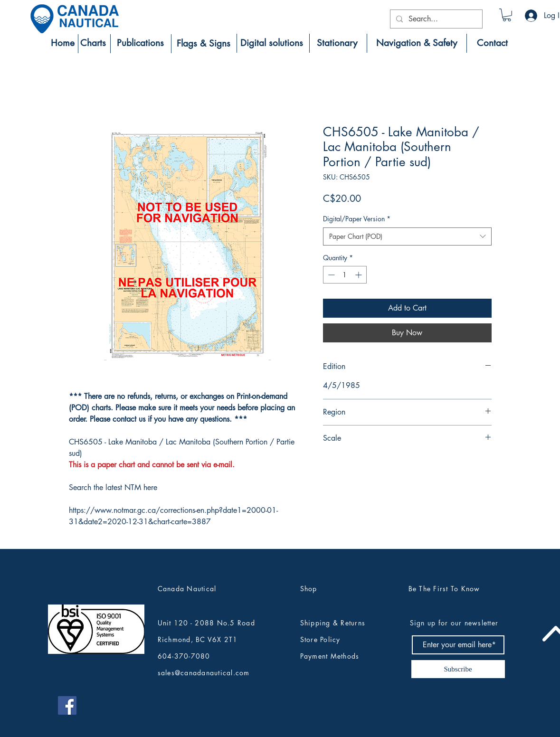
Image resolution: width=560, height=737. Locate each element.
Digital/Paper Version (357, 219)
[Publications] (141, 43)
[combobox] (407, 236)
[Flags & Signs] (204, 44)
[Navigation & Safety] (417, 43)
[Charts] (93, 43)
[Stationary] (337, 43)
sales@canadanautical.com (204, 673)
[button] (507, 15)
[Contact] (492, 43)
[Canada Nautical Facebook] (67, 705)
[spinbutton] (345, 275)
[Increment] (359, 275)
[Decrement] (330, 275)
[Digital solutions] (272, 43)
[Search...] (435, 19)
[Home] (63, 43)
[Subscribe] (458, 669)
